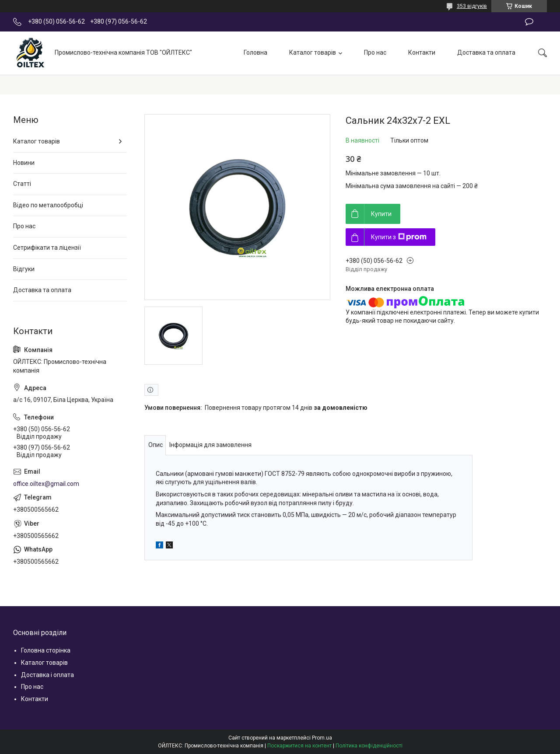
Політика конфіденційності (369, 746)
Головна (255, 52)
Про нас (375, 52)
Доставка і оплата (47, 675)
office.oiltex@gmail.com (46, 484)
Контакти (422, 52)
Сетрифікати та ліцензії (47, 248)
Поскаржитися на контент (299, 746)
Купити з (399, 237)
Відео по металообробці (48, 205)
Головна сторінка (46, 650)
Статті (22, 184)
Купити (381, 214)
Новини (24, 163)
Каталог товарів (313, 52)
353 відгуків (472, 6)
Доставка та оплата (486, 52)
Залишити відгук (529, 22)
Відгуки (24, 269)
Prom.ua (322, 738)
